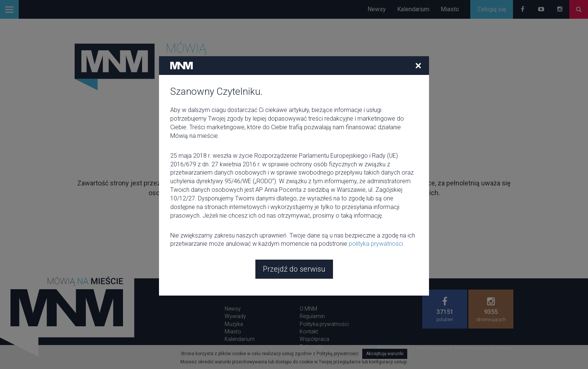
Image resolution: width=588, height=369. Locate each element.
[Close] (418, 65)
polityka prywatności (376, 244)
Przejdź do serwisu (294, 269)
